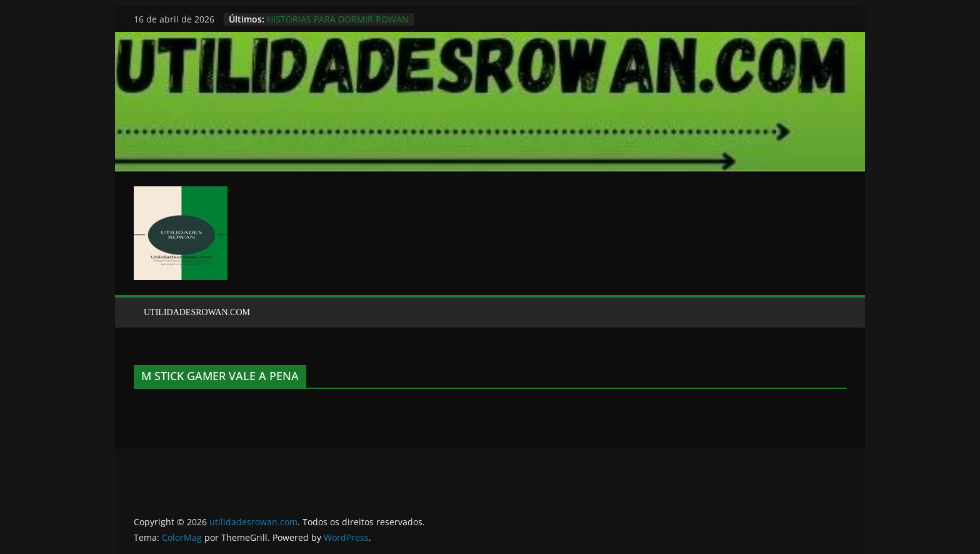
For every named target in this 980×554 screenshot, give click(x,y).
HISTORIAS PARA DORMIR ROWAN (338, 19)
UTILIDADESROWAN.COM (197, 312)
